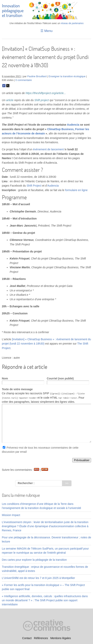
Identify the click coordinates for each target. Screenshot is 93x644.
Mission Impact (11, 515)
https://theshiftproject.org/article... (46, 93)
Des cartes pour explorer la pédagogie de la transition (34, 560)
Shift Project (34, 186)
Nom (5, 378)
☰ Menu (46, 31)
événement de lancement (48, 149)
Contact (27, 638)
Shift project (42, 100)
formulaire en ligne (76, 190)
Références (41, 638)
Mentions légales (61, 638)
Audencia (73, 125)
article (10, 100)
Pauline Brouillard (37, 76)
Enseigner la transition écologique (67, 76)
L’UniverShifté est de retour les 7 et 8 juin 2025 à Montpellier (38, 578)
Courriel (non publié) (60, 378)
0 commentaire (24, 80)
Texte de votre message (17, 389)
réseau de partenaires (72, 23)
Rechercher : (26, 483)
